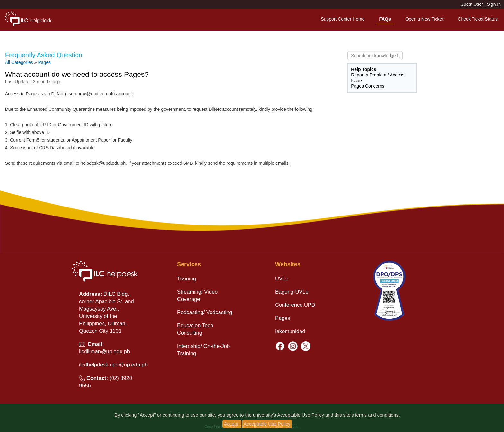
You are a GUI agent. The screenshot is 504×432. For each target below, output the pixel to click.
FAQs (385, 19)
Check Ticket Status (478, 19)
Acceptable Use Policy (267, 424)
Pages (44, 62)
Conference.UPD (295, 305)
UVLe (282, 278)
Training (187, 278)
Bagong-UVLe (292, 292)
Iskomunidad (290, 331)
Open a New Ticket (424, 19)
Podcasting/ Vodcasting (205, 312)
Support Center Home (343, 19)
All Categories (19, 62)
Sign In (494, 4)
